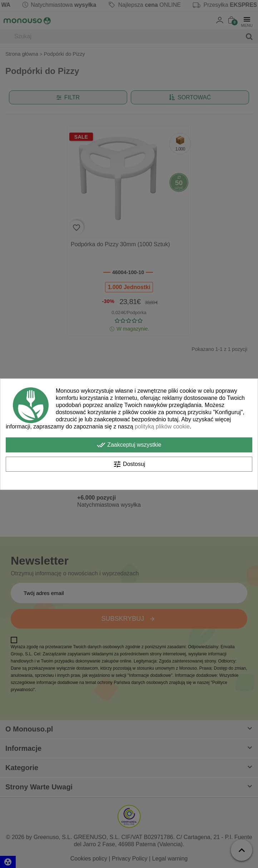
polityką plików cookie (162, 426)
